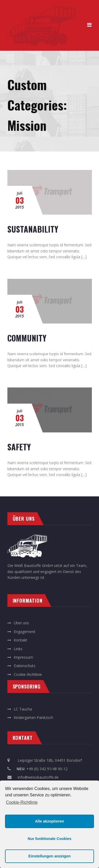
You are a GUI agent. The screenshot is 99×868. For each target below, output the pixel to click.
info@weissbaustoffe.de (38, 777)
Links (18, 649)
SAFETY (19, 447)
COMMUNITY (27, 338)
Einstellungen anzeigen (50, 856)
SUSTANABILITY (33, 229)
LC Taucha (23, 709)
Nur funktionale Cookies (50, 839)
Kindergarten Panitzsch (33, 717)
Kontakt (20, 640)
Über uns (21, 623)
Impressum (23, 657)
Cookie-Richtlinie (22, 802)
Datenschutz (25, 666)
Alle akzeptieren (50, 821)
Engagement (25, 632)
